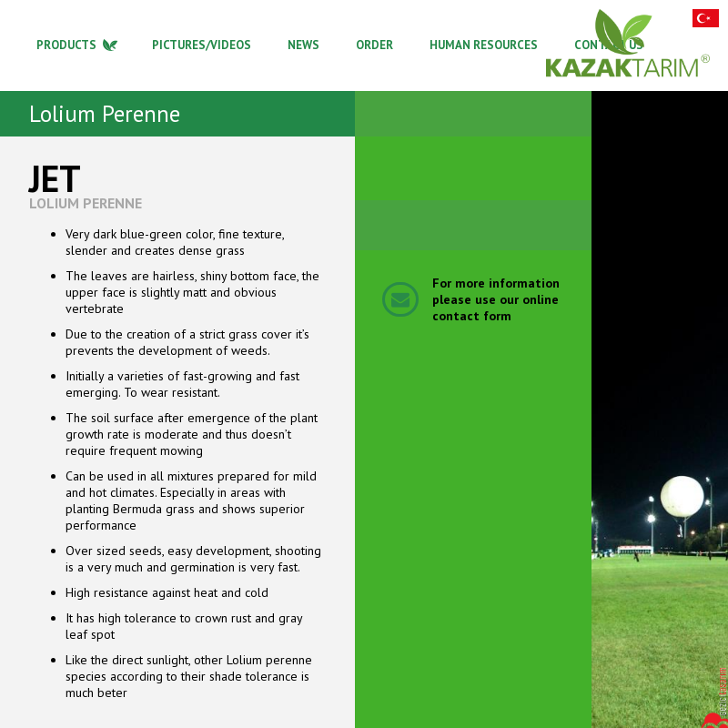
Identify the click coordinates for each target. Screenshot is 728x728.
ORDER (374, 45)
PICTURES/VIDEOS (202, 45)
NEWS (303, 45)
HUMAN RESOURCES (484, 45)
